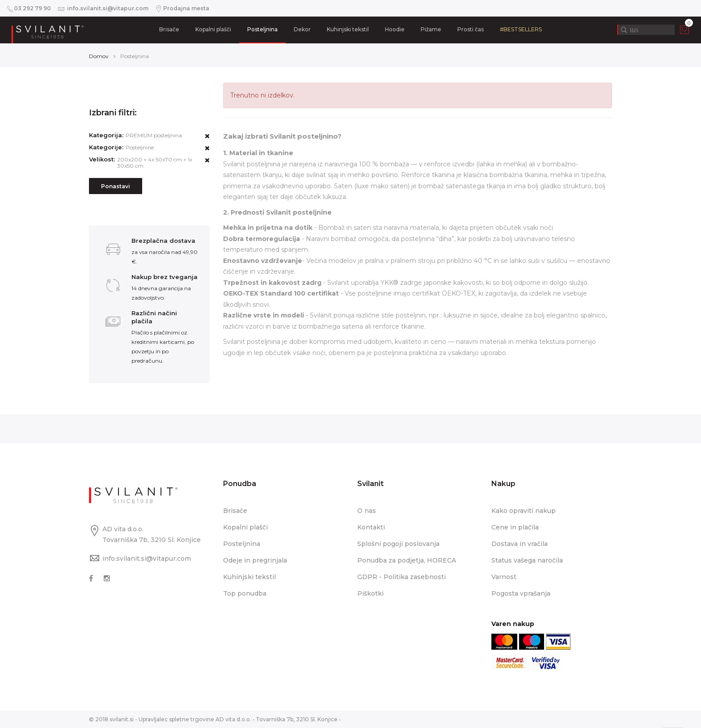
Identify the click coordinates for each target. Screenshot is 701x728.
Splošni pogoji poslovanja (398, 544)
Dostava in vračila (519, 544)
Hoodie (395, 29)
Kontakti (371, 527)
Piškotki (370, 593)
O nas (367, 511)
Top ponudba (245, 593)
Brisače (169, 29)
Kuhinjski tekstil (348, 29)
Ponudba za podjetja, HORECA (407, 560)
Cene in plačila (515, 527)
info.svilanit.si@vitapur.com (147, 559)
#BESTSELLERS (521, 29)
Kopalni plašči (213, 29)
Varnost (504, 577)
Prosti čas (471, 29)
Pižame (431, 29)
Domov (99, 56)
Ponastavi (116, 186)
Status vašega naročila (527, 560)
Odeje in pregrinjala (255, 560)
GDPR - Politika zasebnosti (401, 577)
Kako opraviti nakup (524, 511)
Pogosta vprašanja (521, 593)
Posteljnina (262, 29)
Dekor (302, 29)
